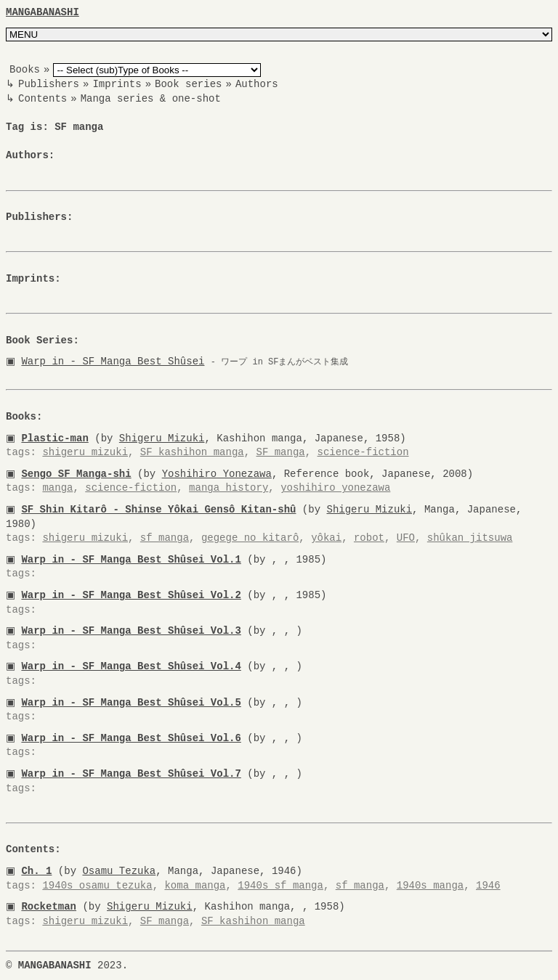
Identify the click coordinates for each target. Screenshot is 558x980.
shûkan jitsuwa (470, 538)
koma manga (195, 885)
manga (57, 488)
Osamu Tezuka (122, 871)
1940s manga (430, 885)
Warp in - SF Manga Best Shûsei (116, 362)
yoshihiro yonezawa (335, 488)
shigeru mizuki (85, 453)
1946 (488, 885)
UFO (406, 538)
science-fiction (363, 453)
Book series (188, 85)
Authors (257, 85)
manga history (229, 488)
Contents (43, 98)
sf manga (165, 538)
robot (369, 538)
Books (25, 70)
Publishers (49, 85)
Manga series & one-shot (151, 98)
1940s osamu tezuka (97, 885)
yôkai (326, 538)
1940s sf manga (280, 885)
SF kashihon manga (192, 453)
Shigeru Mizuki (165, 438)
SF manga (280, 453)
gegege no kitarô (250, 538)
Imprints (117, 85)
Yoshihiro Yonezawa (219, 474)
